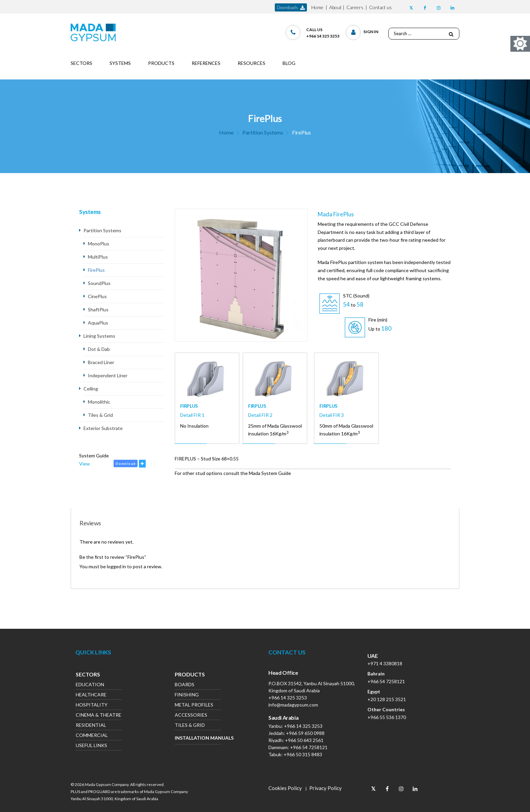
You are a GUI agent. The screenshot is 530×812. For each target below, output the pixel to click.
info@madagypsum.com (293, 705)
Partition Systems (263, 132)
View (85, 464)
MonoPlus (99, 244)
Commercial (92, 736)
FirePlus (96, 270)
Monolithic (99, 402)
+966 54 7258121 (309, 747)
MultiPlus (98, 257)
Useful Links (91, 746)
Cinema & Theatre (99, 715)
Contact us (380, 7)
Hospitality (92, 705)
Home (317, 7)
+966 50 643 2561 (304, 740)
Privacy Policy (326, 788)
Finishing (187, 695)
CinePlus (97, 296)
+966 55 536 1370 (387, 717)
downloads (291, 8)
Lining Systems (99, 336)
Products (190, 675)
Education (90, 685)
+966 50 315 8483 (303, 754)
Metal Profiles (194, 705)
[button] (362, 31)
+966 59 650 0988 (305, 733)
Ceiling (91, 389)
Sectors (88, 675)
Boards (185, 685)
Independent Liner (108, 375)
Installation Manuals (198, 738)
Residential (91, 726)
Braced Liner (101, 362)
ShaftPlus (98, 309)
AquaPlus (98, 323)
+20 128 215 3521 (387, 699)
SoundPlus (99, 283)
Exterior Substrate (103, 428)
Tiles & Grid (100, 415)
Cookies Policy (285, 788)
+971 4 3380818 (385, 663)
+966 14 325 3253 (288, 698)
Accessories (191, 715)
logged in (116, 566)
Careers (355, 7)
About (335, 7)
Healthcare (91, 695)
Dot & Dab (99, 349)
